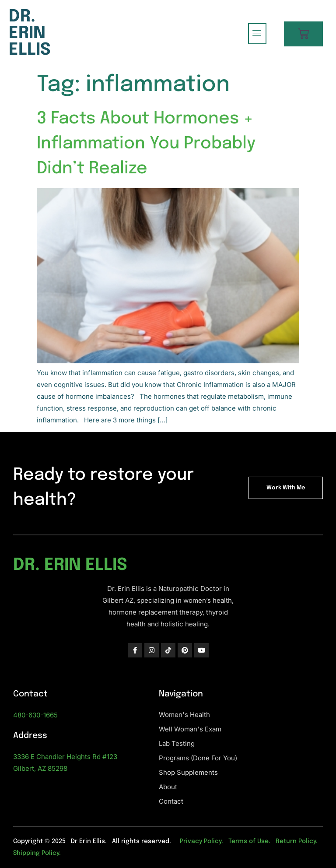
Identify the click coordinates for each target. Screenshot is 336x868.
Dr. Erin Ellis (30, 33)
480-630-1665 (35, 715)
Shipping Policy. (37, 853)
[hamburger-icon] (257, 34)
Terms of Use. (249, 841)
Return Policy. (297, 841)
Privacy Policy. (201, 841)
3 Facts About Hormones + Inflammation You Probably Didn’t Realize (146, 144)
